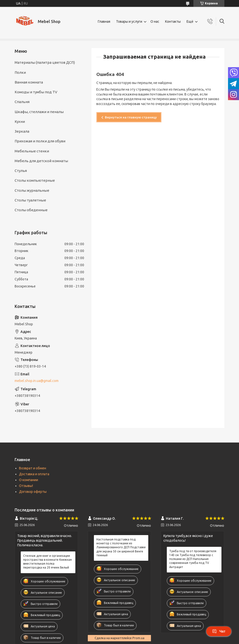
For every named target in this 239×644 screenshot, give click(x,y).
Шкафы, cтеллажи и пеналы (39, 112)
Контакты (173, 21)
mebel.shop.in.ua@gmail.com (37, 381)
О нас (155, 21)
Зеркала (22, 131)
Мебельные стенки (32, 151)
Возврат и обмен (33, 468)
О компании (29, 480)
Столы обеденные (31, 210)
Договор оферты (33, 492)
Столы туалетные (30, 200)
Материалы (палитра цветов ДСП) (45, 62)
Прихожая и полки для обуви (40, 141)
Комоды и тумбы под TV (36, 92)
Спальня (22, 102)
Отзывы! (26, 486)
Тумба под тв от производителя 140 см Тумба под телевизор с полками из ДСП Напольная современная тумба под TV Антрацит (193, 559)
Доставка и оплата (34, 474)
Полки (20, 72)
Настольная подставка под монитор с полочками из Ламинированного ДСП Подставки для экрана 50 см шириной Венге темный (121, 547)
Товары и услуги (129, 21)
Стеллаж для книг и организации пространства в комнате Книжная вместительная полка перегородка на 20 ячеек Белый (47, 562)
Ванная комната (29, 82)
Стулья (21, 171)
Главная (104, 21)
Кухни (20, 121)
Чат (219, 631)
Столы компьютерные (35, 180)
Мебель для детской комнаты (41, 161)
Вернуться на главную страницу (131, 117)
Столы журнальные (32, 190)
